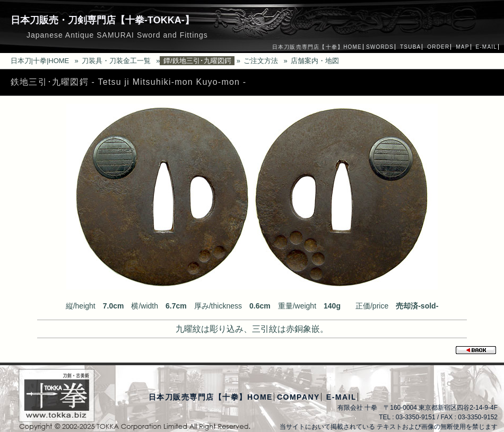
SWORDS (380, 47)
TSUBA (410, 47)
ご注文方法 (261, 61)
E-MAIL (486, 47)
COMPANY (298, 397)
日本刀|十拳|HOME (40, 61)
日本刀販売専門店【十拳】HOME (317, 47)
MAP (462, 47)
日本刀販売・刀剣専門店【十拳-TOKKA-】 (102, 20)
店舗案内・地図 (315, 61)
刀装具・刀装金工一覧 (116, 61)
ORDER (438, 47)
